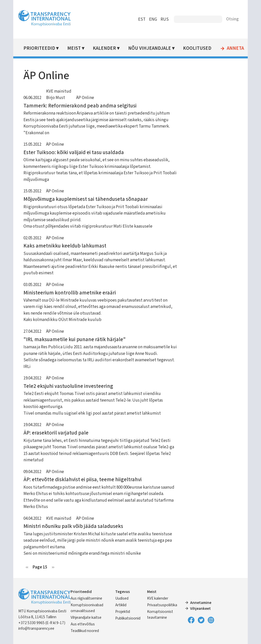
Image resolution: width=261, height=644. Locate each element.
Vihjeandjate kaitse (86, 617)
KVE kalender (158, 598)
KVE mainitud (59, 91)
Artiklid (121, 605)
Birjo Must (56, 98)
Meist (74, 48)
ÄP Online (85, 98)
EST (142, 19)
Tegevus (122, 592)
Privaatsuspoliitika (162, 605)
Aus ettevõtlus (83, 624)
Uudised (122, 598)
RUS (165, 19)
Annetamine (201, 603)
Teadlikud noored (85, 631)
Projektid (123, 612)
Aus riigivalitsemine (86, 598)
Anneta (235, 48)
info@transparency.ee (36, 628)
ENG (153, 19)
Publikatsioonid (128, 618)
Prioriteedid (39, 48)
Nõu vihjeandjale (150, 48)
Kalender (104, 48)
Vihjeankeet (200, 609)
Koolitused (197, 48)
